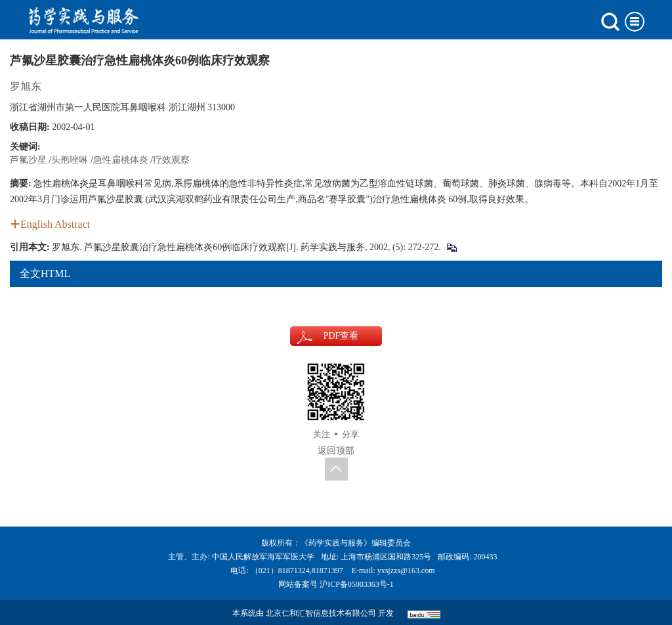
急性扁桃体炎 (121, 160)
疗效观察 (171, 160)
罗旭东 (26, 86)
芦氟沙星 (28, 160)
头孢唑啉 (70, 160)
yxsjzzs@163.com (406, 571)
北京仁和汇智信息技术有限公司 (321, 613)
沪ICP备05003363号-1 (357, 584)
